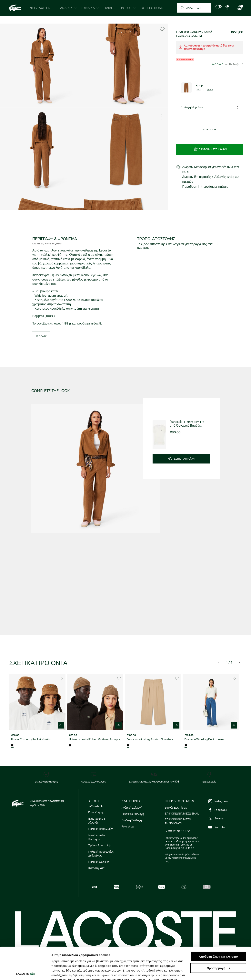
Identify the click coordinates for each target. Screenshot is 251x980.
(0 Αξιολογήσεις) (234, 64)
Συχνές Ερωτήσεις (176, 808)
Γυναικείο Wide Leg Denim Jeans (204, 739)
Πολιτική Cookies (99, 862)
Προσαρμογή (218, 936)
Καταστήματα (96, 868)
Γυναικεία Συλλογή (133, 814)
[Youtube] (226, 827)
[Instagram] (226, 801)
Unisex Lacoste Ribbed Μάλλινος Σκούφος (95, 739)
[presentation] (219, 663)
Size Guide (210, 130)
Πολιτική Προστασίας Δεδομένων (101, 854)
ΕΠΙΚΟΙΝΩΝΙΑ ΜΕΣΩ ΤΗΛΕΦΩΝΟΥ (178, 821)
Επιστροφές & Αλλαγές (97, 821)
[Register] (226, 7)
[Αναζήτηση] (194, 8)
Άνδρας (68, 8)
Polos (128, 8)
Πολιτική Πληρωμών (101, 829)
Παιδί (110, 8)
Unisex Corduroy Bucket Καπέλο (31, 739)
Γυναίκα (90, 8)
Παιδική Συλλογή (132, 820)
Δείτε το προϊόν (181, 459)
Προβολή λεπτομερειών (68, 972)
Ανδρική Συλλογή (132, 808)
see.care (41, 336)
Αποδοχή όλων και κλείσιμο (218, 924)
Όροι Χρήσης (96, 812)
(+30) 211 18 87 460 (177, 831)
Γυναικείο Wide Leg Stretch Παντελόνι (150, 739)
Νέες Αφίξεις (42, 8)
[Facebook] (226, 810)
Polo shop (128, 827)
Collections (154, 8)
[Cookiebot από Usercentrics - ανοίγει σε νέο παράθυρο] (25, 972)
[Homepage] (15, 8)
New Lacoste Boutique (97, 837)
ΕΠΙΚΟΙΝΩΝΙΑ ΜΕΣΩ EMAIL (182, 814)
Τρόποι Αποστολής (100, 845)
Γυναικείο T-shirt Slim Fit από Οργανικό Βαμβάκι (187, 424)
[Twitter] (226, 818)
